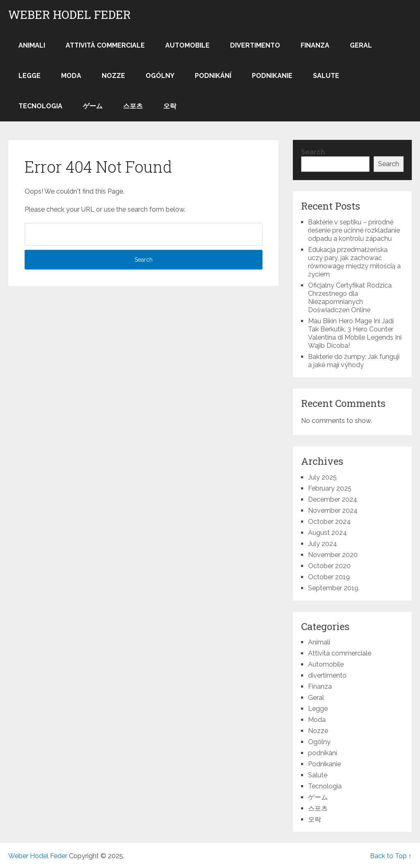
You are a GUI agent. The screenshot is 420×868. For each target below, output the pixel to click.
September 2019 (333, 588)
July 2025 (322, 477)
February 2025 (330, 488)
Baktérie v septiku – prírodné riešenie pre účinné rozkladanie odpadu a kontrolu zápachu (354, 230)
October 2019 (329, 577)
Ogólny (160, 76)
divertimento (255, 45)
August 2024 (328, 533)
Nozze (113, 76)
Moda (71, 76)
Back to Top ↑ (391, 856)
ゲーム (93, 106)
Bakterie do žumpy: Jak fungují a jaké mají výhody (354, 361)
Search (313, 152)
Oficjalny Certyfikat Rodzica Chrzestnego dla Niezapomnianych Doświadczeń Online (350, 298)
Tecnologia (40, 106)
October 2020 (329, 566)
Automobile (187, 45)
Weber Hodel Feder (70, 15)
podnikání (213, 76)
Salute (326, 76)
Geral (361, 45)
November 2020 (333, 555)
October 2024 (329, 522)
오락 (170, 106)
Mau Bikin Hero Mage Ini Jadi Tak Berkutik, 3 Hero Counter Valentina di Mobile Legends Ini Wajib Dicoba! (355, 333)
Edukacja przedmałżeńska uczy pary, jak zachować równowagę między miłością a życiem (354, 262)
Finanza (315, 45)
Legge (30, 76)
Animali (32, 45)
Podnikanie (272, 76)
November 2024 (333, 511)
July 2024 (323, 544)
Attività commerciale (105, 45)
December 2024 (333, 499)
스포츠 (133, 106)
